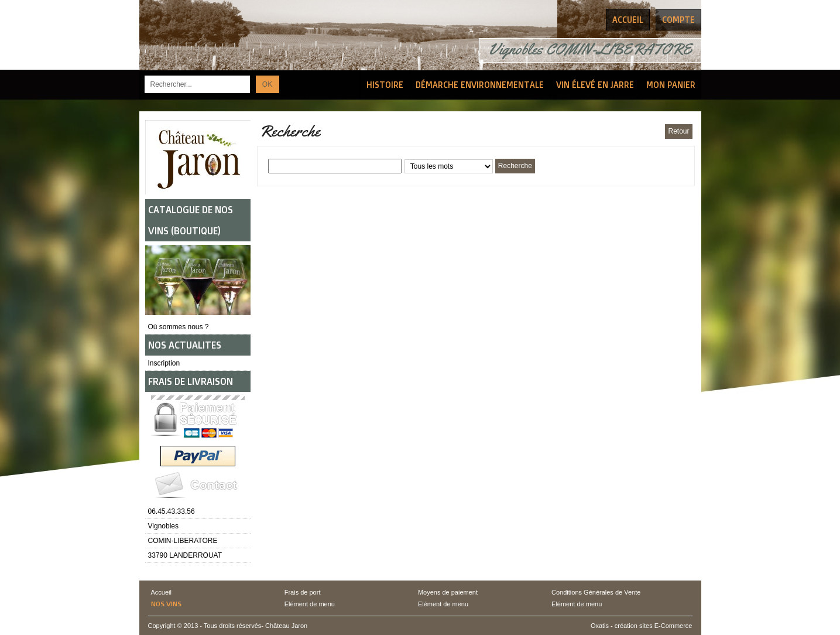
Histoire (385, 85)
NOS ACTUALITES (185, 345)
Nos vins (166, 604)
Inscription (164, 363)
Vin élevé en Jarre (595, 85)
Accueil (161, 592)
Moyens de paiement (448, 592)
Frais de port (303, 592)
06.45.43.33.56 (172, 511)
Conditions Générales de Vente (596, 592)
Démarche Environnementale (480, 85)
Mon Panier (671, 85)
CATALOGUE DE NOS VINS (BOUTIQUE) (191, 220)
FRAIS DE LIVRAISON (191, 381)
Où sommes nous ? (179, 327)
